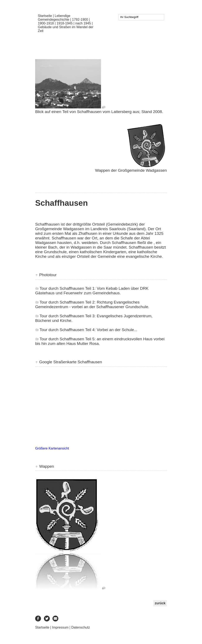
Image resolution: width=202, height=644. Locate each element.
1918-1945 (65, 23)
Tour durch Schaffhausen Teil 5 (67, 339)
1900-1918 (46, 23)
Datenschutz (81, 627)
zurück (160, 603)
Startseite (45, 16)
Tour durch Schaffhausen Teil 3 (67, 316)
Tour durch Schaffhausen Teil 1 (67, 288)
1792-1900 (80, 20)
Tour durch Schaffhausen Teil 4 (67, 330)
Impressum (60, 627)
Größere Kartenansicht (52, 448)
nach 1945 (83, 23)
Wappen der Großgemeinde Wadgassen (130, 170)
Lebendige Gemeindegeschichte (54, 18)
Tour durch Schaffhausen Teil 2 (67, 302)
